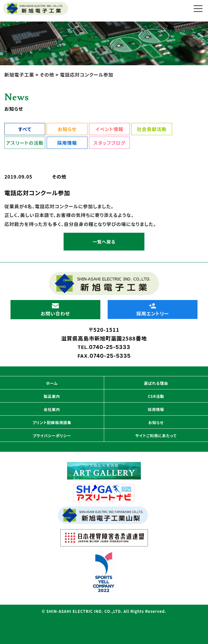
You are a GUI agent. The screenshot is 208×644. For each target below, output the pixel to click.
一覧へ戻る (104, 242)
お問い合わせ (55, 310)
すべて (25, 129)
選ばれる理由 (156, 383)
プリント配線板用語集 (52, 422)
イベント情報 (109, 129)
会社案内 (52, 409)
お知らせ (67, 129)
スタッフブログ (109, 143)
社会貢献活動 (152, 129)
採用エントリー (153, 310)
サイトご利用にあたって (156, 436)
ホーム (52, 383)
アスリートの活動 (25, 143)
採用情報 (67, 143)
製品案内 (52, 396)
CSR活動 (156, 396)
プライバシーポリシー (52, 436)
